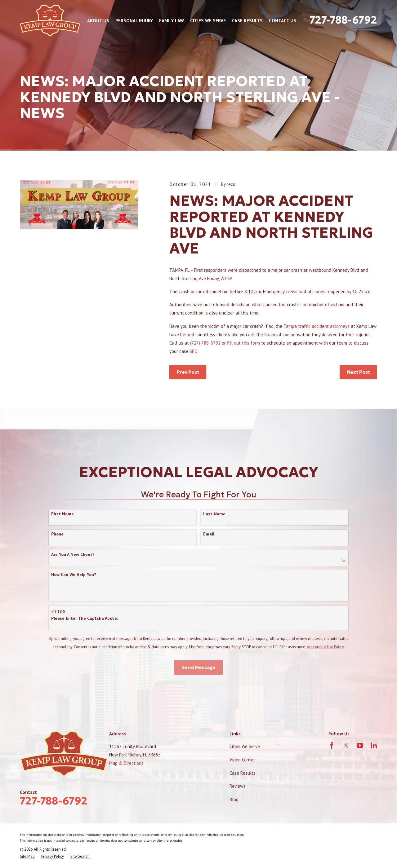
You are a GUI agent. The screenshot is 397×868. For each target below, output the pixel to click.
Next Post (359, 372)
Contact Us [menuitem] (283, 21)
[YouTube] (360, 745)
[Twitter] (346, 745)
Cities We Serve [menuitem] (208, 21)
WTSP (226, 278)
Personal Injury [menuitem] (134, 21)
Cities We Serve (245, 746)
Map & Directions (126, 763)
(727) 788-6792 (205, 343)
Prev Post (188, 372)
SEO (194, 351)
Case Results (243, 773)
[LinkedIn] (374, 745)
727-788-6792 (343, 20)
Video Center (242, 760)
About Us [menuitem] (98, 21)
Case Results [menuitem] (247, 21)
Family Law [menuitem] (172, 21)
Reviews (238, 786)
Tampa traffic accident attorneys (316, 326)
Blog (234, 799)
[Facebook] (332, 745)
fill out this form (243, 343)
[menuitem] (27, 856)
